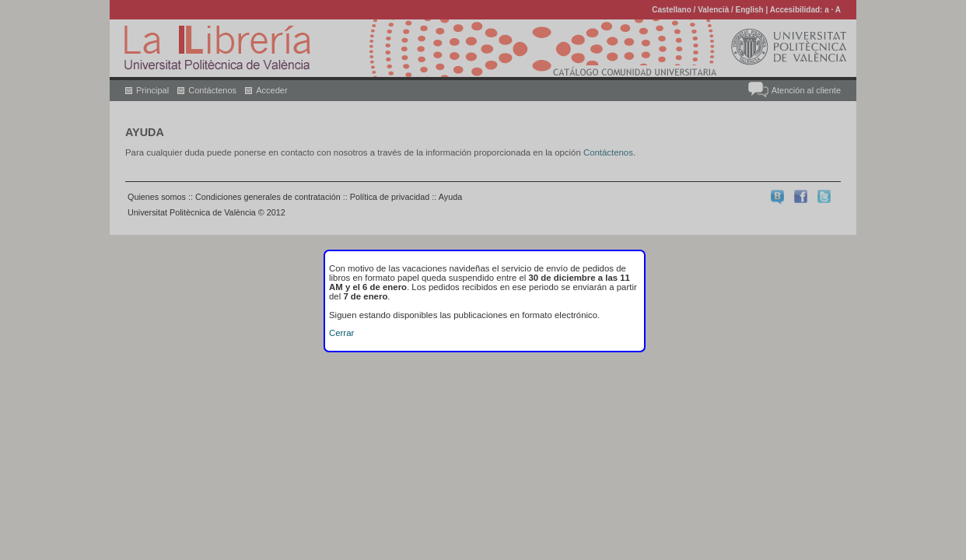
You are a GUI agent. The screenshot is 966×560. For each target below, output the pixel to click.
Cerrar (341, 333)
